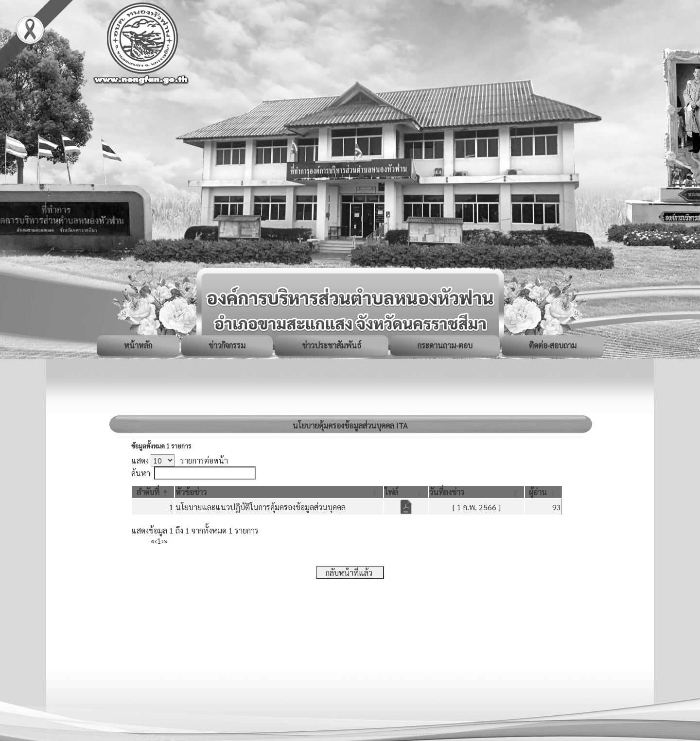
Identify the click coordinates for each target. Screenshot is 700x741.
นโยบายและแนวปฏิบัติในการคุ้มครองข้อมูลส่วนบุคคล (261, 507)
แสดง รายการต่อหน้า (180, 460)
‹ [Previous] (156, 541)
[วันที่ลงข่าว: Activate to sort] (476, 492)
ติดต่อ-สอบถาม (553, 345)
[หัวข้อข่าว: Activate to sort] (279, 492)
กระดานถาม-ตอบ (445, 345)
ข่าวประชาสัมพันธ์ (332, 345)
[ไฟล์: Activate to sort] (406, 492)
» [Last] (166, 541)
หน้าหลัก (138, 345)
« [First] (153, 541)
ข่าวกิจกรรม (227, 345)
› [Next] (163, 541)
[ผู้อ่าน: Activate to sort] (543, 492)
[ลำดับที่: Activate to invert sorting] (153, 492)
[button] (148, 492)
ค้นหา (141, 473)
